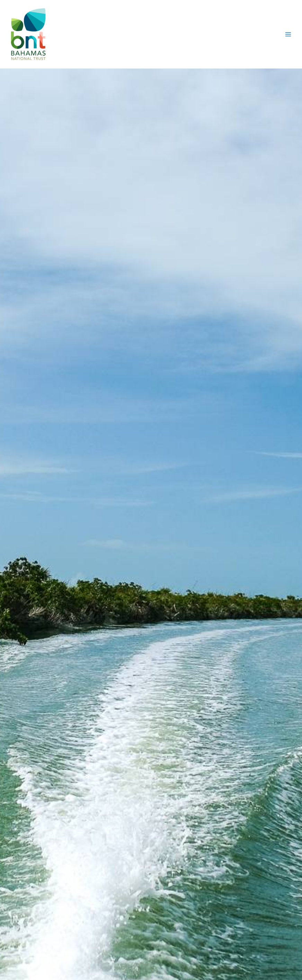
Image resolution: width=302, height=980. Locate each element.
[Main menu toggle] (288, 34)
